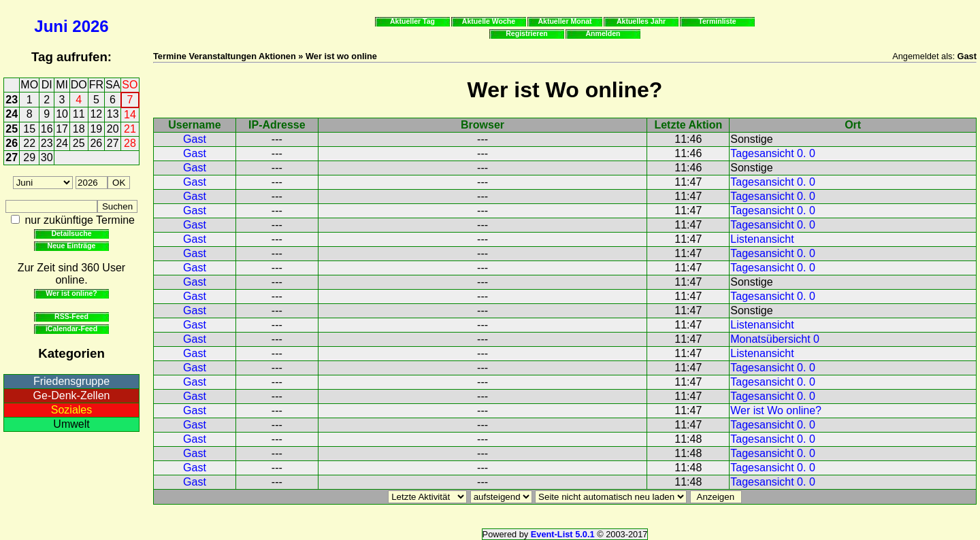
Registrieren (527, 33)
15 (29, 129)
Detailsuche (71, 233)
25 (12, 129)
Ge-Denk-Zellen (72, 395)
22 (29, 143)
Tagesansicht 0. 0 (773, 153)
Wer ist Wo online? (776, 410)
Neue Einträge (72, 246)
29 (29, 157)
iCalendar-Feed (71, 328)
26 (12, 143)
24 (12, 114)
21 (130, 129)
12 (96, 114)
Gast (195, 139)
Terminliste (717, 21)
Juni (51, 26)
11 (79, 114)
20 (113, 129)
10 (62, 114)
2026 (90, 26)
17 (62, 129)
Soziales (71, 410)
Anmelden (603, 33)
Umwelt (71, 424)
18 (79, 129)
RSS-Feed (71, 316)
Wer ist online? (71, 293)
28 (130, 143)
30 (47, 157)
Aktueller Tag (412, 21)
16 (47, 129)
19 (96, 129)
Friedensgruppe (71, 381)
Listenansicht (762, 239)
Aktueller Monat (565, 21)
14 (130, 115)
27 (113, 143)
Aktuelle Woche (489, 21)
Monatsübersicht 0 (775, 339)
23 (12, 100)
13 (113, 114)
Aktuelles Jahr (641, 21)
